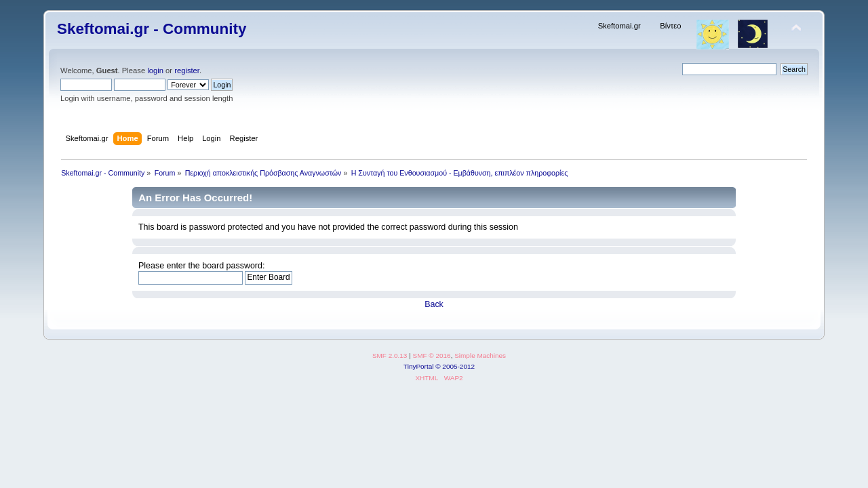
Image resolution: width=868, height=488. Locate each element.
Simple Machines (480, 355)
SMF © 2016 (432, 355)
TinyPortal (419, 366)
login (155, 70)
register (187, 70)
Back (434, 304)
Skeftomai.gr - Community (152, 29)
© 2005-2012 (455, 366)
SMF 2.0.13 (390, 355)
